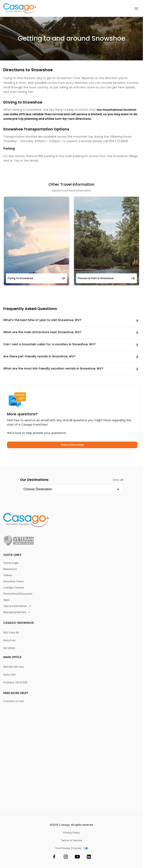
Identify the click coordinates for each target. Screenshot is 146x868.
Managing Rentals (17, 612)
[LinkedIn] (89, 857)
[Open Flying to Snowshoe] (36, 241)
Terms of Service (71, 840)
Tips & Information (17, 606)
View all (118, 480)
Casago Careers (14, 588)
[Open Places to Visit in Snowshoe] (107, 241)
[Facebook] (54, 857)
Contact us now (14, 701)
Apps (6, 600)
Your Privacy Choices (71, 848)
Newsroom (10, 569)
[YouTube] (77, 857)
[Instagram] (66, 857)
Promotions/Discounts (18, 594)
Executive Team (14, 581)
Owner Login (11, 563)
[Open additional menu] (136, 8)
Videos (8, 575)
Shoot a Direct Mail (72, 445)
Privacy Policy (71, 833)
